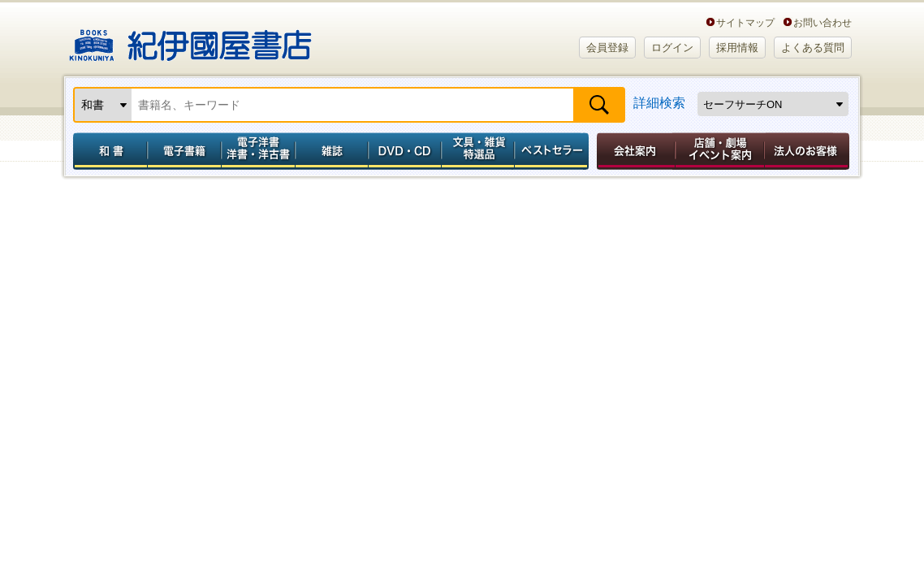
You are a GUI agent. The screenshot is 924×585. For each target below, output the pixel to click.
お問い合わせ (823, 22)
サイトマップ (745, 22)
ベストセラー (553, 151)
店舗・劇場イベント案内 (720, 151)
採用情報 (737, 48)
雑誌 (332, 151)
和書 (107, 151)
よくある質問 (813, 48)
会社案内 (633, 151)
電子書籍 (184, 151)
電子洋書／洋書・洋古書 (258, 151)
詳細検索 (659, 103)
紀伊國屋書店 (190, 39)
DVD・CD (405, 151)
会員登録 (607, 48)
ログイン (672, 48)
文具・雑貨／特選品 (478, 151)
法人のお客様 (808, 151)
